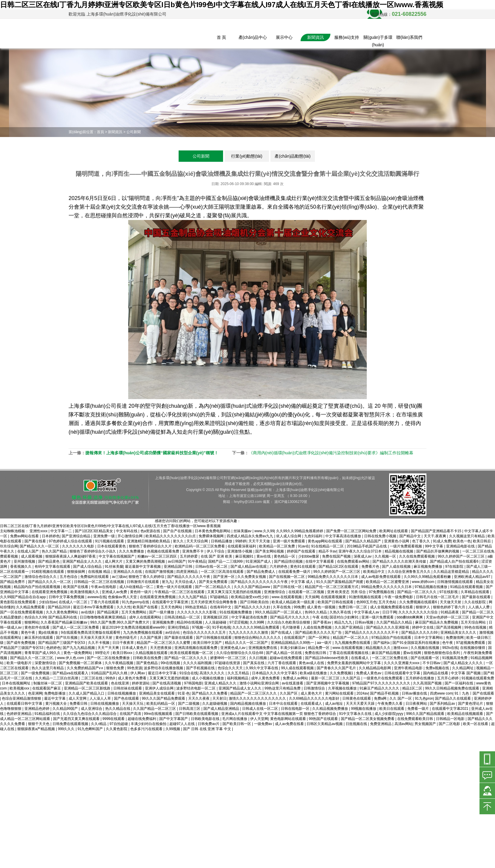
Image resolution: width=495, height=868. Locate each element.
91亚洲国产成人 (259, 561)
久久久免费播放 (132, 551)
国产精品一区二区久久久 (417, 592)
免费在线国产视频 (337, 556)
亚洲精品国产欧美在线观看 (87, 683)
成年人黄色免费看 (266, 678)
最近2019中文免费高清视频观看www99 (134, 627)
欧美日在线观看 (392, 709)
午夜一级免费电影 (399, 597)
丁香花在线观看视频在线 (349, 653)
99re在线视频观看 (158, 714)
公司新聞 (134, 132)
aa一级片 (325, 643)
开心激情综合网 (130, 536)
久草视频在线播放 (343, 688)
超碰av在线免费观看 (286, 658)
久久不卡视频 (99, 643)
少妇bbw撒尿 (309, 556)
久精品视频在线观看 (152, 653)
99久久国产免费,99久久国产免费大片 (120, 622)
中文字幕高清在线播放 (344, 536)
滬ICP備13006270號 (291, 502)
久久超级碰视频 (215, 704)
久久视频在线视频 (425, 648)
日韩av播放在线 (415, 693)
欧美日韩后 (482, 541)
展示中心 (284, 37)
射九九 (167, 582)
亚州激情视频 (25, 561)
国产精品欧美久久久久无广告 (319, 632)
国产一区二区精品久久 (213, 587)
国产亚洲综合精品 (76, 536)
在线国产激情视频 (160, 572)
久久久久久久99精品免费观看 (256, 627)
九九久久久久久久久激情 (249, 632)
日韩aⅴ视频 (365, 622)
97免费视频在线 (382, 592)
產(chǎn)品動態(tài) (293, 156)
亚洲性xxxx (39, 531)
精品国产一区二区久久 (351, 638)
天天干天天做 (260, 541)
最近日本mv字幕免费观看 (94, 607)
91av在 (304, 546)
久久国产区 (289, 693)
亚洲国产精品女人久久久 (82, 561)
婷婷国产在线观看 (302, 551)
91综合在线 (188, 673)
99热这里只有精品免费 (283, 688)
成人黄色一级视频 (322, 607)
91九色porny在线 (136, 602)
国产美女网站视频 (270, 551)
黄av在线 (264, 556)
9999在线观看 (114, 719)
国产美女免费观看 (214, 582)
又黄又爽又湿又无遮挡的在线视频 (235, 592)
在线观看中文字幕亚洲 (170, 602)
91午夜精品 (197, 561)
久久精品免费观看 (31, 607)
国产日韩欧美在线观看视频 (197, 714)
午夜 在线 (320, 617)
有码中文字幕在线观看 (53, 567)
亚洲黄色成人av (233, 648)
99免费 (299, 607)
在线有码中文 (221, 607)
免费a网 (381, 698)
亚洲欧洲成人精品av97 (472, 577)
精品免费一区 (319, 648)
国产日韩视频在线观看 (214, 638)
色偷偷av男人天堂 (123, 597)
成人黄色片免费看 (133, 678)
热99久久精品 (316, 612)
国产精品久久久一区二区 (40, 546)
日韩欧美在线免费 (147, 658)
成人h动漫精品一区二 (137, 587)
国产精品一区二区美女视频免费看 (368, 719)
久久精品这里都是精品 (452, 572)
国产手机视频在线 (201, 668)
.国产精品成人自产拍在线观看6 (454, 561)
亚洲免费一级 (105, 536)
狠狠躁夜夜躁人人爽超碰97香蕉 (71, 556)
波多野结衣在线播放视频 (164, 668)
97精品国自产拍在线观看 (392, 638)
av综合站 (173, 632)
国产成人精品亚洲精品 (222, 709)
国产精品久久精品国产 (364, 541)
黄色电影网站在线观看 (289, 719)
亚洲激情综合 (275, 592)
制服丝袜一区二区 (48, 683)
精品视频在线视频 (399, 551)
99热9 (110, 678)
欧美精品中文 (374, 572)
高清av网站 (404, 724)
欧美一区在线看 (476, 724)
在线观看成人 (312, 704)
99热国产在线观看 (324, 719)
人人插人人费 (479, 607)
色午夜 (448, 643)
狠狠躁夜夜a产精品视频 (37, 729)
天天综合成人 (186, 582)
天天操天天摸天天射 (97, 638)
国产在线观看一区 (425, 658)
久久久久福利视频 (198, 663)
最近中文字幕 (55, 698)
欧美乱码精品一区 (161, 704)
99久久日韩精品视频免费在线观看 (453, 688)
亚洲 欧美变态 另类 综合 (347, 592)
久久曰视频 (258, 658)
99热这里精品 (197, 607)
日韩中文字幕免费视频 (67, 597)
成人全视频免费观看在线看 (392, 607)
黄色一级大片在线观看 (175, 587)
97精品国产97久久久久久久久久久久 (382, 683)
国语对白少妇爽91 (345, 617)
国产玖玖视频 (67, 638)
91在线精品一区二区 (328, 546)
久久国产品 (352, 678)
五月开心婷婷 (448, 678)
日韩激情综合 (315, 688)
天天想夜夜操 (161, 648)
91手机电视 (221, 627)
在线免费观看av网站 (354, 561)
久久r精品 (99, 724)
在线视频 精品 (100, 572)
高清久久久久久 (212, 673)
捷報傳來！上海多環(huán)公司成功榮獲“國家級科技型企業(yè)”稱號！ (152, 453)
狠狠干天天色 (39, 724)
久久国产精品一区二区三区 (155, 709)
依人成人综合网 (289, 536)
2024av (362, 693)
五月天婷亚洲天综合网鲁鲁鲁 (214, 602)
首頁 (100, 132)
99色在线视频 (476, 627)
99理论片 (103, 653)
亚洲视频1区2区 (216, 617)
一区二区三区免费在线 (390, 658)
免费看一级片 (419, 709)
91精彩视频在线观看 (48, 572)
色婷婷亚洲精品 (20, 714)
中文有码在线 (127, 531)
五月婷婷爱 (189, 556)
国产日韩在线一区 (288, 587)
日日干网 (389, 612)
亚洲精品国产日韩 (178, 567)
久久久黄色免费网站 (62, 612)
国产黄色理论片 (471, 704)
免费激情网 (455, 638)
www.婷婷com (424, 582)
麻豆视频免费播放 (428, 567)
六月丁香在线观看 (282, 663)
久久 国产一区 (401, 698)
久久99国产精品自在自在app (23, 597)
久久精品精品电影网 (375, 668)
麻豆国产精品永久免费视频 (437, 622)
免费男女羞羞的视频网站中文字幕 (354, 663)
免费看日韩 (79, 704)
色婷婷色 (53, 648)
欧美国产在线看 (76, 587)
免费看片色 (371, 567)
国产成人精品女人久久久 (464, 663)
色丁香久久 (421, 541)
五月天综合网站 (474, 622)
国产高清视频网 (449, 627)
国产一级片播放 (162, 612)
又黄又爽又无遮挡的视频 (170, 678)
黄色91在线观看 (303, 567)
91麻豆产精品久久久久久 (380, 688)
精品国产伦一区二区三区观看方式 (332, 587)
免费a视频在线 (438, 668)
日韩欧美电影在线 (206, 719)
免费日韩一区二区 (353, 607)
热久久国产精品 (55, 551)
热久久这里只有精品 (48, 668)
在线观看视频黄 (334, 597)
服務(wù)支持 (347, 37)
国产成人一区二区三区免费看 (76, 627)
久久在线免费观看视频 (417, 556)
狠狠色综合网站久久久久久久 (258, 638)
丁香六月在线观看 (105, 602)
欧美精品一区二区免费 (277, 546)
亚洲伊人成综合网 (160, 688)
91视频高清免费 (455, 658)
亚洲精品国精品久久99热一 (293, 643)
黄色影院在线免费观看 (18, 602)
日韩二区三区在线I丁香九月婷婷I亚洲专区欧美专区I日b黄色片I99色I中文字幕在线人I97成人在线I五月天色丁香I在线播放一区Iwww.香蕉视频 (222, 5)
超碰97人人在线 (183, 724)
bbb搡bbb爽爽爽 (410, 617)
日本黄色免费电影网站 (213, 531)
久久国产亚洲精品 (349, 627)
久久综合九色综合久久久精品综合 (90, 714)
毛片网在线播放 (235, 719)
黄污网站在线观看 (340, 693)
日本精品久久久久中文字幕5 (275, 673)
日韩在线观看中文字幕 (403, 673)
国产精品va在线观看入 (71, 673)
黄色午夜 (28, 632)
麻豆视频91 (245, 556)
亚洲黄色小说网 (397, 541)
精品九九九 (344, 622)
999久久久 (67, 729)
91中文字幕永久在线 (356, 714)
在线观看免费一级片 (295, 572)
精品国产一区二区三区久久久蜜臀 (164, 643)
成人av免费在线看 (290, 724)
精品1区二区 (413, 688)
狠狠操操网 (76, 572)
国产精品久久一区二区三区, (33, 658)
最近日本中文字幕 (163, 673)
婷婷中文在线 (423, 627)
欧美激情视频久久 (85, 592)
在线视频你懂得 (473, 648)
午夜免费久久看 (390, 704)
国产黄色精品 (147, 663)
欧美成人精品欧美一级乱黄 (294, 602)
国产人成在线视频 (397, 567)
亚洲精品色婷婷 (37, 709)
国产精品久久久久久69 (420, 632)
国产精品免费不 (13, 582)
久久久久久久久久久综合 (419, 612)
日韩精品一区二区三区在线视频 (99, 582)
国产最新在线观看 (477, 597)
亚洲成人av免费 (115, 592)
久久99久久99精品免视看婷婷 (300, 531)
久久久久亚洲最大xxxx (402, 663)
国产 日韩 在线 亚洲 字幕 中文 (208, 729)
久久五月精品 (239, 673)
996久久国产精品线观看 (426, 714)
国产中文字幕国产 (174, 719)
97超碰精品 (220, 597)
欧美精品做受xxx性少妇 (250, 597)
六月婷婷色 (279, 567)
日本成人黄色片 (135, 648)
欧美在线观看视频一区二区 (192, 653)
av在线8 (88, 612)
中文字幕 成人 (303, 582)
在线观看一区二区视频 (307, 592)
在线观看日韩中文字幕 (25, 704)
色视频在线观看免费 (164, 551)
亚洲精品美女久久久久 (459, 632)
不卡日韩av (432, 663)
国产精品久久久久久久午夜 (189, 577)
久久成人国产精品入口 (87, 693)
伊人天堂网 (259, 719)
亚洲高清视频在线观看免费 (196, 648)
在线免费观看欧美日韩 (416, 719)
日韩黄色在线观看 (357, 698)
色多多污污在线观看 (147, 729)
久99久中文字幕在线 (262, 668)
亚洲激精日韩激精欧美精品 (149, 541)
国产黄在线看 (36, 541)
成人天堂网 (78, 698)
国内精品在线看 (436, 673)
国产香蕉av (323, 622)
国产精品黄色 (49, 561)
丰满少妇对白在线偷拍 (149, 724)
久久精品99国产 (66, 709)
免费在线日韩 (316, 653)
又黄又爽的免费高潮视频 (146, 561)
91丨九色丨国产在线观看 (474, 693)
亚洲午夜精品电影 (409, 668)
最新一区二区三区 (326, 678)
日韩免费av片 (209, 724)
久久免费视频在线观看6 (419, 602)
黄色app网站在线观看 (325, 541)
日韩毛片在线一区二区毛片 (438, 597)
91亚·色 (184, 693)
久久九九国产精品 (193, 597)
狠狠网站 (32, 622)
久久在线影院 (475, 602)
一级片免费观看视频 (406, 546)
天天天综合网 (198, 541)
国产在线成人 (282, 632)
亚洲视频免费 (164, 622)
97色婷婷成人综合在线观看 (71, 541)
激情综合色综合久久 (41, 577)
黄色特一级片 (141, 592)
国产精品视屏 (108, 612)
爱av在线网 (413, 653)
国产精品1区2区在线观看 (339, 567)
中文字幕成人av (367, 612)
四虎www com (441, 693)
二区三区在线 (92, 678)
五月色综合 (69, 577)
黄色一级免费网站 (78, 653)
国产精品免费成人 (261, 572)
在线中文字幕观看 (320, 561)
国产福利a (382, 643)
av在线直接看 (293, 683)
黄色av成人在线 (312, 663)
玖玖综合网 (9, 546)
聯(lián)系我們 (409, 37)
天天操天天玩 (133, 704)
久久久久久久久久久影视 (197, 612)
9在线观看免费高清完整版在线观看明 (91, 632)
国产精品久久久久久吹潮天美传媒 (400, 561)
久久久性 (124, 607)
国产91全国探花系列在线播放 (416, 643)
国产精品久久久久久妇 (253, 607)
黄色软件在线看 (37, 627)
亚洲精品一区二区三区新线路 (88, 688)
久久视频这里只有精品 (467, 536)
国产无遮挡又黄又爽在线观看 (77, 719)
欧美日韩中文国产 (208, 643)
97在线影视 (449, 592)
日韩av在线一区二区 (212, 567)
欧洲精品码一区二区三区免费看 (200, 546)
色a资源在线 (151, 531)
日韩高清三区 (190, 709)
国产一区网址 (320, 638)
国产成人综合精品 (88, 567)
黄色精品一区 (285, 556)
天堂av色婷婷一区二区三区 (448, 617)
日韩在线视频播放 (122, 693)
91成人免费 (442, 541)
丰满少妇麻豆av (293, 648)
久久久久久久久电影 (79, 546)
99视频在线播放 (364, 709)
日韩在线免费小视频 (381, 536)
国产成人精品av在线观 (249, 567)
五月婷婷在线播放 (420, 678)
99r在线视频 (171, 663)
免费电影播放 (55, 693)
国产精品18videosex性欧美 (327, 658)
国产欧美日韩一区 (237, 724)
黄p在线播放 (49, 632)
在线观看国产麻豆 (47, 688)
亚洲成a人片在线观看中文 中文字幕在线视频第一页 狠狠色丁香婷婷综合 (279, 714)
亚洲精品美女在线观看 (157, 693)
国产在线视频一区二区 (287, 577)
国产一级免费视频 (36, 673)
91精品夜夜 (450, 612)
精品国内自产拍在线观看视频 (37, 587)
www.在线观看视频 (287, 597)
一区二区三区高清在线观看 (223, 572)
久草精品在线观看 (475, 592)
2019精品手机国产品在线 (367, 546)
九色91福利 (314, 536)
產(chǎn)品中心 (253, 37)
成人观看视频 (32, 556)
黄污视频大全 (57, 704)
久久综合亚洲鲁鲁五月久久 (410, 572)
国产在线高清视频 (167, 683)
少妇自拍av (48, 602)
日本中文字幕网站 (429, 638)
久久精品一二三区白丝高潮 (57, 678)
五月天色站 (388, 602)
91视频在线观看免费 (478, 678)
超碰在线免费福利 (142, 719)
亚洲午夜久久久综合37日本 (361, 551)
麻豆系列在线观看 (39, 638)
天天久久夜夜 (199, 698)
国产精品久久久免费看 (210, 693)
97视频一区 (201, 627)
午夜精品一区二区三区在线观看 (180, 592)
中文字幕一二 (62, 531)
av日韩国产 (177, 561)
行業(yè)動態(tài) (247, 156)
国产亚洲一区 (224, 577)
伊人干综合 (216, 551)
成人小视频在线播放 (208, 678)
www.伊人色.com (71, 658)
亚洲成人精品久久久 (221, 683)
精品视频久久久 (379, 648)
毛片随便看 (291, 627)
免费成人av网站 (296, 678)
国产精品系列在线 (63, 617)
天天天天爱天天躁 (361, 704)
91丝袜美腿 (114, 567)
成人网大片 (114, 561)
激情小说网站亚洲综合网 (260, 683)
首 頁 (222, 37)
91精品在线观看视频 (467, 587)
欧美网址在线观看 (394, 531)
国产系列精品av (443, 704)
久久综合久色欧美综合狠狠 (289, 622)
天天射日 (219, 698)
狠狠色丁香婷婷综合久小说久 (93, 551)
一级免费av (264, 724)
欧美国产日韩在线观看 (336, 602)
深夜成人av (363, 556)
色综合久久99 (35, 617)
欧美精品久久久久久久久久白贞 (171, 536)
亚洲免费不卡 (193, 551)
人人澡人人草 (101, 698)
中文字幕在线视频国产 (117, 556)
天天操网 (312, 597)
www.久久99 (264, 531)
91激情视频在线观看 (366, 597)
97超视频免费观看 (471, 643)
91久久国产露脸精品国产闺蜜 (340, 582)
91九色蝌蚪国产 (91, 729)
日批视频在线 (357, 724)
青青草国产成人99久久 (43, 653)
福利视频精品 (238, 678)
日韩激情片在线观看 (143, 582)
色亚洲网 (35, 693)
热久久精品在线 (118, 709)
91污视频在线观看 (110, 541)
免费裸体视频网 (212, 536)
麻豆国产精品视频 (386, 653)
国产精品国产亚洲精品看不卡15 (437, 531)
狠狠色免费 (116, 668)
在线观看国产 (295, 638)
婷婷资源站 (141, 683)
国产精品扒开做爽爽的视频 (438, 551)
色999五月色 (366, 602)
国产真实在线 (254, 663)
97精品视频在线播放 (431, 587)
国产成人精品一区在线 (284, 653)
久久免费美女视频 (252, 577)
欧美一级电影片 (20, 663)
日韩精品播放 (222, 541)
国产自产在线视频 (178, 531)
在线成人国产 (28, 551)
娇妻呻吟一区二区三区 (229, 658)
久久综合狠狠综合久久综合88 (240, 653)
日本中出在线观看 (284, 704)
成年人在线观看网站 (146, 617)
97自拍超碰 (119, 724)
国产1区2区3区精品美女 (94, 531)
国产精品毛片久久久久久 (290, 617)
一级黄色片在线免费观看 (383, 678)
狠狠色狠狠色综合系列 (442, 653)
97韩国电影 (193, 683)
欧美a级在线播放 (314, 673)
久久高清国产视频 (428, 683)
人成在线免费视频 (318, 627)
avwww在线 (97, 597)
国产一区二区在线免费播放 (109, 658)
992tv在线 (450, 648)
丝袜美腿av (243, 531)
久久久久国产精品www (252, 587)
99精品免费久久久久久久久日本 (334, 577)
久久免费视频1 (342, 673)
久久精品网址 (463, 668)
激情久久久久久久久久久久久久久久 (258, 698)
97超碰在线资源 (228, 663)
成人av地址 (335, 704)
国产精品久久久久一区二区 (50, 582)
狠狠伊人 (423, 607)
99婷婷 (241, 541)
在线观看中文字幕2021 (451, 709)
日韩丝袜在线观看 (128, 688)
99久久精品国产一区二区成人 (279, 612)
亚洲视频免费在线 (263, 648)
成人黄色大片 (312, 693)
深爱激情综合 (46, 663)
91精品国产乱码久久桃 (110, 673)
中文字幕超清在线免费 (250, 617)
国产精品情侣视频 (289, 561)
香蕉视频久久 (21, 567)
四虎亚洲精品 (187, 572)
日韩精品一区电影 (451, 719)
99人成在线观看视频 (298, 668)
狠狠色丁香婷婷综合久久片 (151, 546)
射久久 (179, 541)
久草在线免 (282, 607)
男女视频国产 (426, 724)
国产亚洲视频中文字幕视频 (328, 683)
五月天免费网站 (134, 612)
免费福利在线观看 (95, 577)
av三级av (119, 577)
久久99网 (257, 622)
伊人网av (138, 673)
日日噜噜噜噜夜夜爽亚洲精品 (103, 617)
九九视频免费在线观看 (353, 643)
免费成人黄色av (369, 673)
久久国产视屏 (151, 638)
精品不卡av (328, 551)
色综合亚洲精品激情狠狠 (22, 698)
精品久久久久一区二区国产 (247, 643)
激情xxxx (401, 648)
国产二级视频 (189, 704)
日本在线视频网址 (17, 683)
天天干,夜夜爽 (436, 536)
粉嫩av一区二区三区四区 (158, 556)
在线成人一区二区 (74, 602)
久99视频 (173, 729)
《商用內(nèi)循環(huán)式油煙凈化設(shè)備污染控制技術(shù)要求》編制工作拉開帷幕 (331, 453)
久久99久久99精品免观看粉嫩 (428, 577)
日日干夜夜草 (124, 643)
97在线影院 (455, 567)
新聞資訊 (315, 37)
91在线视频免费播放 (236, 612)
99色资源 (134, 668)
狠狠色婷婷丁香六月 (450, 607)
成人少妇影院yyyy (389, 714)
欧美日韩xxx (123, 653)
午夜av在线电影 (104, 587)
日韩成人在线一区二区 (260, 709)
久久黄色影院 (117, 729)
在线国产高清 (131, 714)
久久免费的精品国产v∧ (86, 668)
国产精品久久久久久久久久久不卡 (372, 632)
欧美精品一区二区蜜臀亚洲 (388, 582)
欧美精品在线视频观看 (466, 714)
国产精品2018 (59, 607)
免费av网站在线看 (25, 536)
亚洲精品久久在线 (128, 572)
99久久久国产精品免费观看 (164, 698)
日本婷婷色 (51, 536)
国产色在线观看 (127, 698)
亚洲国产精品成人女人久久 (240, 688)
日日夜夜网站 (417, 704)
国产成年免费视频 (21, 643)
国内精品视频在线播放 (249, 704)
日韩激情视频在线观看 (455, 582)
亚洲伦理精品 (179, 627)
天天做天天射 (451, 602)
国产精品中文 (410, 536)
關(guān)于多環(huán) (378, 41)
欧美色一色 (462, 541)
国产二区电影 (450, 724)
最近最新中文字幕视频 (143, 567)
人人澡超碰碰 (216, 622)
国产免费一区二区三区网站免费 (352, 531)
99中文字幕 (435, 546)
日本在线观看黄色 (112, 546)
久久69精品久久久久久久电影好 (315, 698)
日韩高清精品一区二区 (183, 617)
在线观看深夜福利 (242, 546)
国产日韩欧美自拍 (255, 602)
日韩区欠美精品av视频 (325, 724)
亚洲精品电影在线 (461, 546)
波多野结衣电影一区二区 (196, 688)
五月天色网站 (172, 607)
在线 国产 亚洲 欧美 (217, 556)
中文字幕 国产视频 (466, 673)
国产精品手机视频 (385, 693)
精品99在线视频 (190, 622)
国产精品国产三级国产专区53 (62, 643)
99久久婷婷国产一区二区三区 (462, 556)
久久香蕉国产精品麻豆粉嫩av (64, 622)
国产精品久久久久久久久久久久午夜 (260, 582)
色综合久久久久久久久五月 (205, 632)
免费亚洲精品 (381, 724)
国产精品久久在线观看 (453, 698)
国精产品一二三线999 (226, 561)
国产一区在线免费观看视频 (22, 612)
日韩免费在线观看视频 (71, 724)
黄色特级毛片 (127, 638)
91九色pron (424, 698)
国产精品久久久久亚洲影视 (388, 627)
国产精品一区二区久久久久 (186, 658)
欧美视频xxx (20, 688)
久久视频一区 (386, 556)
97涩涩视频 (238, 622)
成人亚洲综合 (92, 709)
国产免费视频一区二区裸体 (81, 663)
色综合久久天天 (231, 668)
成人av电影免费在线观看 (381, 577)
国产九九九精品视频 (79, 648)
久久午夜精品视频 (119, 663)
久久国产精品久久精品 (395, 622)
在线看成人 (360, 658)
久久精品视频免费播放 (331, 709)
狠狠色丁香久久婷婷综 (147, 577)
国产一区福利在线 (459, 683)
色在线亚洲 (120, 683)
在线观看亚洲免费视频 (50, 592)
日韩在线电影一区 (296, 709)
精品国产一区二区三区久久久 (254, 693)
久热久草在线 (341, 612)
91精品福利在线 (48, 714)
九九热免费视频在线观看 (143, 632)
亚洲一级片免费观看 (289, 541)
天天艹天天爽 (109, 648)
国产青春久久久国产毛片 (337, 668)
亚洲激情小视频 (240, 551)
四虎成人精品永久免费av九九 (250, 536)
